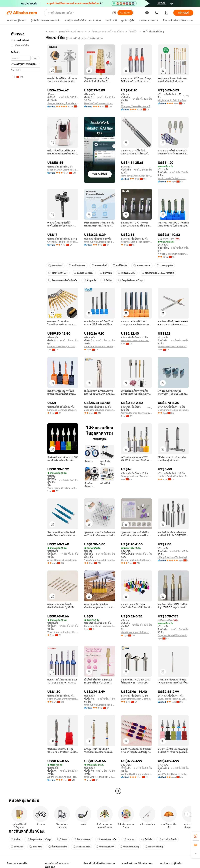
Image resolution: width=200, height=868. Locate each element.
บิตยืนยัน (147, 839)
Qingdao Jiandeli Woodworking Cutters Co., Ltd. (173, 635)
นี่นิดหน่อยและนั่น (57, 847)
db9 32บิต (17, 847)
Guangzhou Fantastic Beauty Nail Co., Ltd (136, 560)
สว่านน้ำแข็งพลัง (168, 839)
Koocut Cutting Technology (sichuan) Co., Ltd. (136, 242)
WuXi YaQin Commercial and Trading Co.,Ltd (100, 103)
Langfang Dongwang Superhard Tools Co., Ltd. (63, 410)
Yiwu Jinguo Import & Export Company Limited (100, 560)
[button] (114, 13)
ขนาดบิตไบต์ (99, 266)
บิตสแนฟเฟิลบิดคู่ (129, 847)
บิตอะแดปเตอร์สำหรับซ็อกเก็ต (63, 280)
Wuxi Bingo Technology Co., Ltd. (63, 632)
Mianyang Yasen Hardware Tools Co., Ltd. (136, 106)
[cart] (157, 13)
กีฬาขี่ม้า (133, 32)
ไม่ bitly (62, 839)
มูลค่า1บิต (106, 273)
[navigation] (25, 412)
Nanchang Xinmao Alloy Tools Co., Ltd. (136, 176)
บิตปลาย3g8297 (105, 847)
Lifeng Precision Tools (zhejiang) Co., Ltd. (173, 557)
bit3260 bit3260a (84, 273)
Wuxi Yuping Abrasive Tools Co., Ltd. (100, 242)
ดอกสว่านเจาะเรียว (107, 839)
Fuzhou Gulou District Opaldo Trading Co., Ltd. (63, 699)
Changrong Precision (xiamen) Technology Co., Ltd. (173, 410)
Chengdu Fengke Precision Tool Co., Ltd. (63, 242)
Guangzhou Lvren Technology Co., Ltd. (136, 476)
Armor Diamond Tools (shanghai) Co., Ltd (63, 560)
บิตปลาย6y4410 (82, 839)
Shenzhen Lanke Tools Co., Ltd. (136, 340)
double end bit (81, 847)
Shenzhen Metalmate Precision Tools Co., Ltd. (100, 346)
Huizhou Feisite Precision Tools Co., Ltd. (173, 476)
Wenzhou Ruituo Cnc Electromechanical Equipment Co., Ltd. (173, 346)
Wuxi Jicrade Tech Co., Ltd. (172, 178)
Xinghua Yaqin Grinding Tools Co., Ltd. (173, 100)
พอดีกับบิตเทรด (77, 266)
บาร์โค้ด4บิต (120, 266)
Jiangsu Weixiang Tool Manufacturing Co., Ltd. (63, 103)
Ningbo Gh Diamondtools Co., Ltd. (173, 254)
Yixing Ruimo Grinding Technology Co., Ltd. (63, 488)
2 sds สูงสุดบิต (165, 266)
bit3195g (129, 839)
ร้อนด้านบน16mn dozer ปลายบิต (158, 273)
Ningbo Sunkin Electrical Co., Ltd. (63, 170)
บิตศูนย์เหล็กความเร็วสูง (130, 280)
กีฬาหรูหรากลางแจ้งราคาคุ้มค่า (108, 32)
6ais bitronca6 (142, 266)
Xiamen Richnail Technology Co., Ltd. (136, 413)
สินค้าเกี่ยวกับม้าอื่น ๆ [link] (153, 32)
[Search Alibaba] (79, 13)
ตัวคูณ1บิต (90, 280)
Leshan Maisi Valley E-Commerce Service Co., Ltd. (63, 346)
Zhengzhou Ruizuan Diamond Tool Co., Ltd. (100, 410)
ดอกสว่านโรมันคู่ (154, 847)
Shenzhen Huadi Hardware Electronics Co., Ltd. (100, 626)
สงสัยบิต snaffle (127, 273)
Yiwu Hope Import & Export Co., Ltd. (136, 632)
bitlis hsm (36, 847)
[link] (196, 836)
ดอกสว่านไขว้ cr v (58, 273)
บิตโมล (107, 280)
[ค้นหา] (125, 13)
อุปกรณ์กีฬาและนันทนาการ (73, 32)
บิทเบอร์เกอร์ (55, 266)
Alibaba (50, 32)
